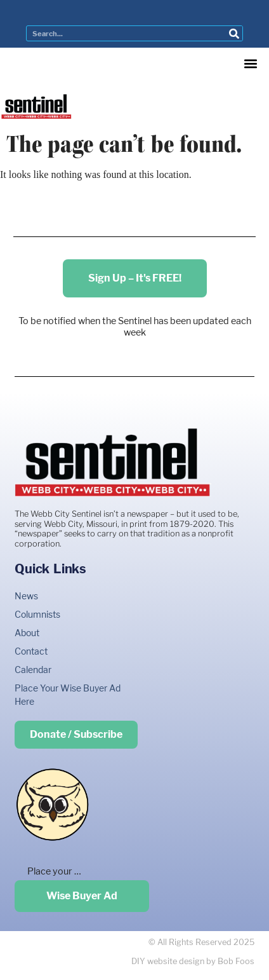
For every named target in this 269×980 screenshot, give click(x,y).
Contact (31, 651)
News (26, 596)
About (27, 633)
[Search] (234, 33)
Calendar (33, 670)
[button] (250, 63)
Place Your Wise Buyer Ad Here (68, 695)
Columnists (37, 614)
